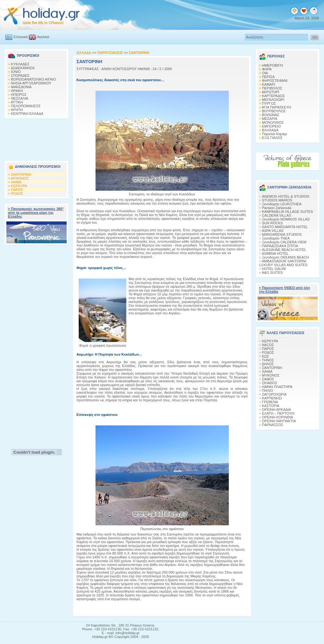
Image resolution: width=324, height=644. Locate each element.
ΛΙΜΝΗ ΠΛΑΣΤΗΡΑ (277, 387)
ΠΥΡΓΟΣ (269, 103)
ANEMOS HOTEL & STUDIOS (286, 196)
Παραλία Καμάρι (275, 134)
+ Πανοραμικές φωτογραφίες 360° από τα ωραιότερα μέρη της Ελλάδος (36, 213)
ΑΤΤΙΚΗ (17, 102)
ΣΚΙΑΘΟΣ (270, 383)
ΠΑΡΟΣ (17, 190)
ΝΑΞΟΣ (268, 345)
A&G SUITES (272, 273)
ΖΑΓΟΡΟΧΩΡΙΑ (274, 394)
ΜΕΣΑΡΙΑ (270, 119)
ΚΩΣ (266, 356)
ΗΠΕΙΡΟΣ (19, 95)
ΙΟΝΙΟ (16, 72)
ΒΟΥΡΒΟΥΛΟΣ (274, 111)
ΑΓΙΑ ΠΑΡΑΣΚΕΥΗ (276, 107)
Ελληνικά (16, 37)
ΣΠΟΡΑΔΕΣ (20, 76)
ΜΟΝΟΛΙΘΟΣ (273, 122)
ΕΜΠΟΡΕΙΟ (271, 126)
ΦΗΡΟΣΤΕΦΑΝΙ (275, 81)
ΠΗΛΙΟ (268, 391)
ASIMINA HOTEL (275, 253)
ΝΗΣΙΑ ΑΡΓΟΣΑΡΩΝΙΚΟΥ (31, 83)
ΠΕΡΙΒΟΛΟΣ (272, 88)
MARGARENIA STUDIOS (282, 234)
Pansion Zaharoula (277, 208)
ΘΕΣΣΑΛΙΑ (20, 98)
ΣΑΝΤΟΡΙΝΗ (21, 174)
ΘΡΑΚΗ (17, 91)
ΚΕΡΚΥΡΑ (19, 186)
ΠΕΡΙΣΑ (268, 77)
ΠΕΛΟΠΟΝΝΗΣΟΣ (26, 106)
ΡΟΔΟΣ (17, 194)
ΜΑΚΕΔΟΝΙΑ (21, 87)
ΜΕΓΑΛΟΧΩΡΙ (273, 100)
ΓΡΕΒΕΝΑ (270, 402)
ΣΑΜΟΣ (268, 379)
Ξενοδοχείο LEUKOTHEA (282, 204)
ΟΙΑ (265, 73)
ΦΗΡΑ (267, 69)
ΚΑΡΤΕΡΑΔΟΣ (274, 96)
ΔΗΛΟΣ (268, 364)
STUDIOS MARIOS (277, 200)
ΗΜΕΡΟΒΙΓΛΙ (273, 65)
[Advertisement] (36, 138)
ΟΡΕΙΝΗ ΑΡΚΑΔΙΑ (277, 410)
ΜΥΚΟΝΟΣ (20, 178)
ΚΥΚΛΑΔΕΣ (20, 64)
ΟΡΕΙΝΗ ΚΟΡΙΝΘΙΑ (278, 417)
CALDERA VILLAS (277, 215)
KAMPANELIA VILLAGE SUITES (288, 212)
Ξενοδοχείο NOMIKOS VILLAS (286, 219)
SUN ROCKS (272, 223)
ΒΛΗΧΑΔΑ (270, 130)
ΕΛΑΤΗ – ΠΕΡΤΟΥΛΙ (278, 413)
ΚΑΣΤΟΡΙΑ (271, 406)
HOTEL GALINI (274, 269)
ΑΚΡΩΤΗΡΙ (271, 92)
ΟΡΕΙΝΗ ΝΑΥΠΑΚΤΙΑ (279, 421)
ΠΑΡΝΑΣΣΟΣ (273, 425)
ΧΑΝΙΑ (16, 182)
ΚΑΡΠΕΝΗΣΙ (272, 398)
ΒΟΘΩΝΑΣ (271, 115)
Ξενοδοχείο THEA (276, 238)
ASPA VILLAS (273, 231)
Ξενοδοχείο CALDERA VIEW (284, 242)
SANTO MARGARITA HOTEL (285, 227)
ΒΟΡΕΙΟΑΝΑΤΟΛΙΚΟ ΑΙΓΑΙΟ (33, 79)
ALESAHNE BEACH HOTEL (284, 250)
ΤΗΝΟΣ (268, 360)
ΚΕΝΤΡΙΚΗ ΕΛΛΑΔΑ (27, 114)
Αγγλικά (39, 37)
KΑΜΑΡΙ (269, 84)
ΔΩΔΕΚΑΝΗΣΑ (23, 68)
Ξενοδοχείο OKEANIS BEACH (286, 257)
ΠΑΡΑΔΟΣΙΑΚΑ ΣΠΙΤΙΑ (280, 246)
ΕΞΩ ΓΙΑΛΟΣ (272, 138)
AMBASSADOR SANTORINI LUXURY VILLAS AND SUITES (283, 263)
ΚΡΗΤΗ (17, 110)
